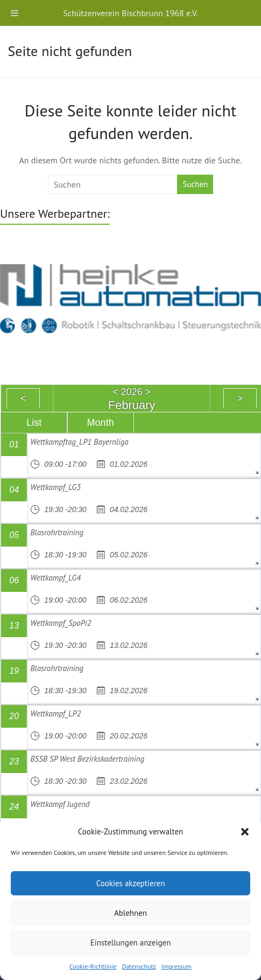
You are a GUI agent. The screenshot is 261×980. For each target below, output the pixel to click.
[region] (130, 298)
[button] (245, 832)
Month (101, 423)
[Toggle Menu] (15, 13)
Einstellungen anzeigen (131, 943)
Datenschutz (139, 966)
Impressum (177, 966)
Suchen (195, 184)
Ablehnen (130, 913)
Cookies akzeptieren (131, 883)
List (34, 423)
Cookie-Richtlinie (93, 966)
